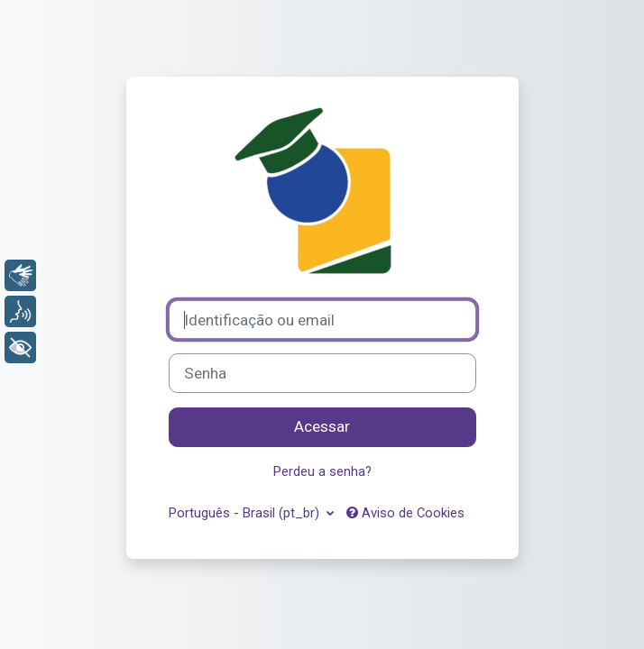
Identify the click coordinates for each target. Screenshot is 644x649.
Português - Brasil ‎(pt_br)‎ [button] (246, 513)
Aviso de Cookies (405, 513)
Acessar (322, 426)
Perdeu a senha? (322, 471)
